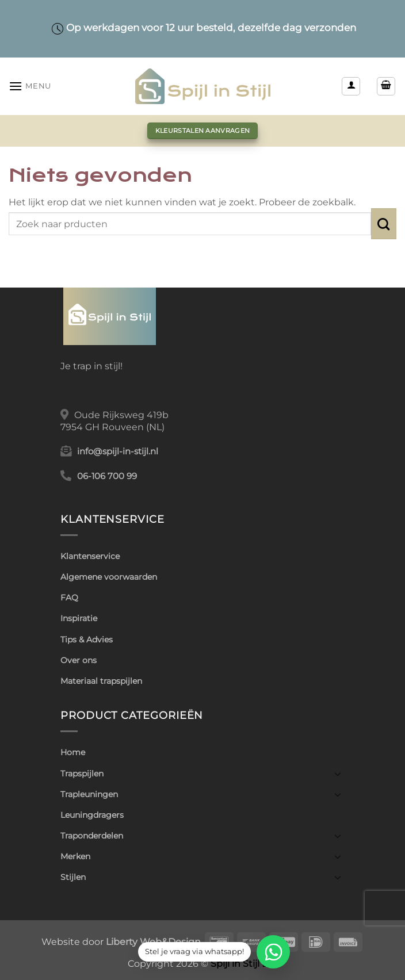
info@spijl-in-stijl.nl (118, 451)
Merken (75, 856)
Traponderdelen (92, 836)
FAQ (69, 598)
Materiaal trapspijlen (101, 681)
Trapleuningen (89, 794)
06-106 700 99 (107, 476)
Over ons (79, 660)
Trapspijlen (82, 774)
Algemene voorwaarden (109, 577)
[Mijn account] (351, 86)
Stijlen (73, 877)
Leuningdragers (92, 815)
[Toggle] (338, 774)
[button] (30, 86)
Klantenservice (90, 556)
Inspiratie (79, 618)
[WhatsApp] (273, 952)
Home (73, 752)
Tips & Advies (87, 640)
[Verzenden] (384, 224)
